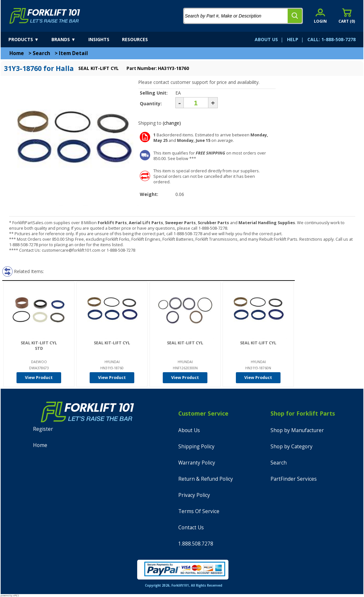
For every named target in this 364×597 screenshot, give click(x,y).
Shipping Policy (196, 447)
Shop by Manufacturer (297, 430)
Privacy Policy (194, 495)
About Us (189, 430)
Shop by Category (292, 447)
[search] (295, 16)
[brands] (69, 40)
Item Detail (73, 53)
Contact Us (191, 528)
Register (43, 429)
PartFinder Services (294, 479)
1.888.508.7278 (196, 544)
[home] (45, 16)
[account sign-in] (320, 16)
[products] (29, 40)
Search (41, 53)
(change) (172, 123)
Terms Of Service (199, 511)
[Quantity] (196, 103)
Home (17, 53)
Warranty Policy (197, 463)
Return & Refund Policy (206, 479)
